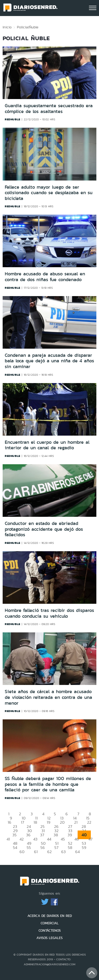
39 (70, 835)
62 (49, 852)
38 (56, 835)
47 (90, 839)
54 (15, 847)
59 (84, 847)
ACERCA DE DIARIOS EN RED (50, 916)
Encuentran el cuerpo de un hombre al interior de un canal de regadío (47, 445)
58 (70, 847)
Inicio (7, 27)
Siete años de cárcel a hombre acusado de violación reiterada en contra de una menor (48, 697)
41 (8, 839)
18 (35, 822)
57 (56, 847)
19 (49, 822)
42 (22, 839)
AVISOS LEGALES (49, 938)
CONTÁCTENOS (50, 930)
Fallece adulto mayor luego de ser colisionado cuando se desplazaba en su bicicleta (49, 193)
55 (29, 847)
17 (22, 822)
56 (43, 847)
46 (77, 839)
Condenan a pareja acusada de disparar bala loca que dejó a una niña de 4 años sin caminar (49, 361)
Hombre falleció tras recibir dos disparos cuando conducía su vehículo (49, 613)
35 (15, 835)
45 (63, 839)
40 (84, 835)
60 (22, 852)
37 (42, 835)
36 (28, 835)
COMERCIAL (50, 923)
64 (77, 852)
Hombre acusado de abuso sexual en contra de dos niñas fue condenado (45, 277)
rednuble (13, 119)
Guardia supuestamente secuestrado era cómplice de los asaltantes (49, 109)
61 (36, 852)
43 (35, 839)
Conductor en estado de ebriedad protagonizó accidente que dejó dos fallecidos (44, 529)
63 (63, 852)
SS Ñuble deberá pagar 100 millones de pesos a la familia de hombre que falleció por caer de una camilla (48, 784)
